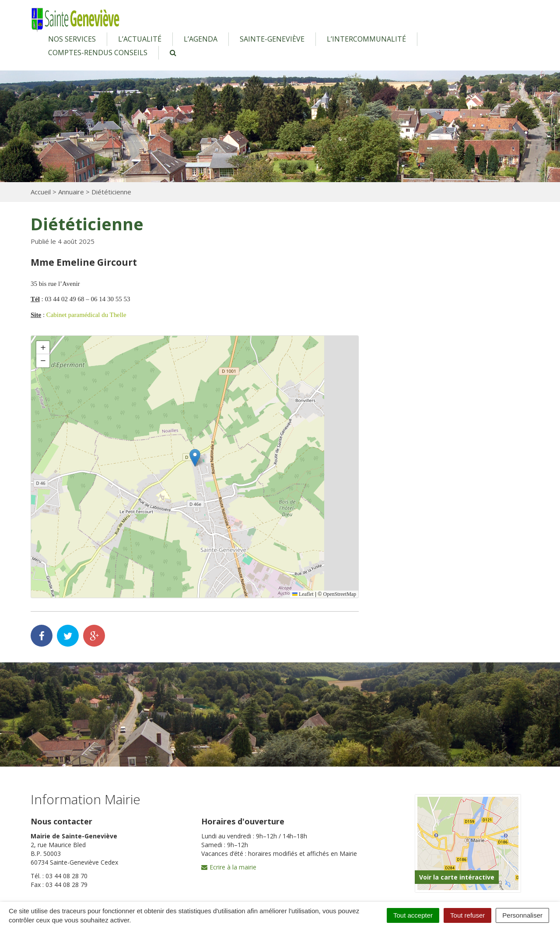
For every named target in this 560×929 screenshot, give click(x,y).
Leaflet (303, 594)
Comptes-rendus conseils (98, 53)
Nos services (72, 39)
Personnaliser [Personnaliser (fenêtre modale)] (522, 915)
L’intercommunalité (366, 39)
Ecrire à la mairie (229, 867)
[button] (195, 458)
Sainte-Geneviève (272, 39)
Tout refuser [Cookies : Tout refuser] (467, 915)
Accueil (41, 192)
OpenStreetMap (339, 594)
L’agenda (201, 39)
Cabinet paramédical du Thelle (87, 315)
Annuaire (71, 192)
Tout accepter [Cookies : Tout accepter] (413, 915)
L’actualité (140, 39)
